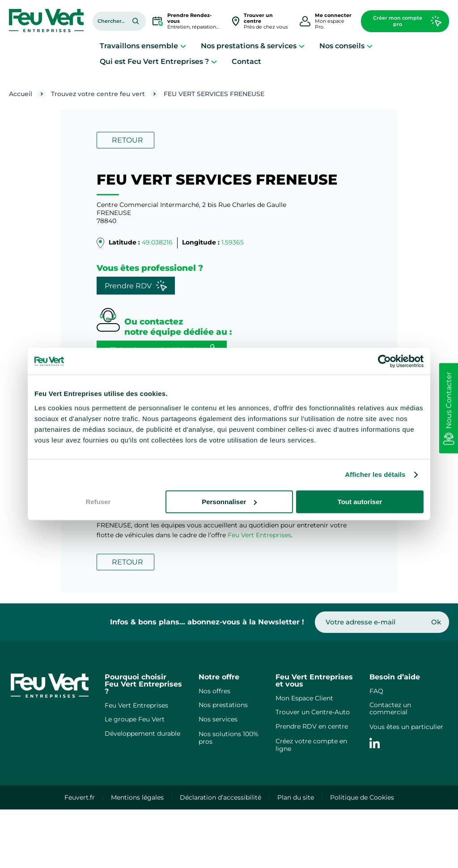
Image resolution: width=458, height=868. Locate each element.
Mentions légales (137, 797)
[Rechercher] (136, 21)
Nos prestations (223, 705)
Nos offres (214, 691)
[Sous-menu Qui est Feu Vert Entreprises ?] (214, 61)
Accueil (21, 94)
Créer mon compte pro (407, 21)
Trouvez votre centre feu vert (98, 94)
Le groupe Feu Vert (135, 719)
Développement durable (142, 733)
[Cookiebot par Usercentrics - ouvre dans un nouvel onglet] (384, 361)
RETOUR (127, 140)
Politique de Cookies (362, 797)
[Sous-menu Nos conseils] (370, 46)
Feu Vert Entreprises (259, 535)
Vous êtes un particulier (406, 727)
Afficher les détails (375, 474)
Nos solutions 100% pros (229, 738)
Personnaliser (229, 502)
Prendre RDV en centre (312, 726)
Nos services (218, 719)
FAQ (376, 691)
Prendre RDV (136, 286)
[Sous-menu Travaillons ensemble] (183, 46)
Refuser (98, 502)
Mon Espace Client (304, 698)
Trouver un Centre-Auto (313, 712)
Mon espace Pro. (333, 21)
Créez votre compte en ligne (311, 745)
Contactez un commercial (390, 709)
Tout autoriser (360, 502)
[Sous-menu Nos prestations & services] (302, 46)
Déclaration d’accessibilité (221, 797)
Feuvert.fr (80, 797)
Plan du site (296, 797)
